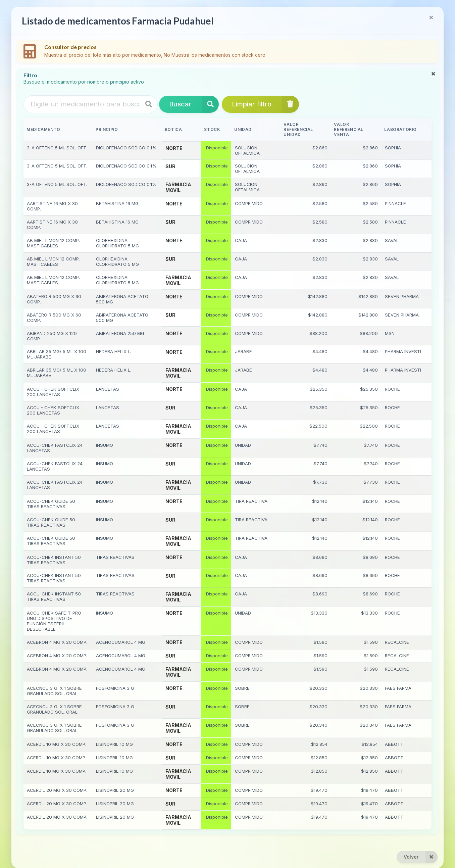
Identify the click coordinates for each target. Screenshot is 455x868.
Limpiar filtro (265, 104)
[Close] (431, 17)
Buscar (194, 104)
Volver (421, 857)
